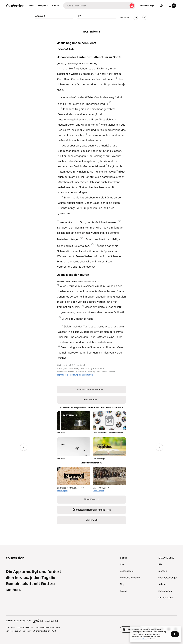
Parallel (125, 17)
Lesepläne (43, 6)
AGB (58, 628)
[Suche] (96, 6)
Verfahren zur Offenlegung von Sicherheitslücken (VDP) (31, 631)
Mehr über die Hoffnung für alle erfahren (75, 375)
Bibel (31, 6)
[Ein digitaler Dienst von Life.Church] (91, 619)
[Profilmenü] (172, 6)
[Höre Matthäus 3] (135, 17)
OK (175, 634)
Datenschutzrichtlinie (44, 628)
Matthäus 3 (54, 16)
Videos (55, 6)
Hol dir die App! (147, 6)
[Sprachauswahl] (161, 6)
